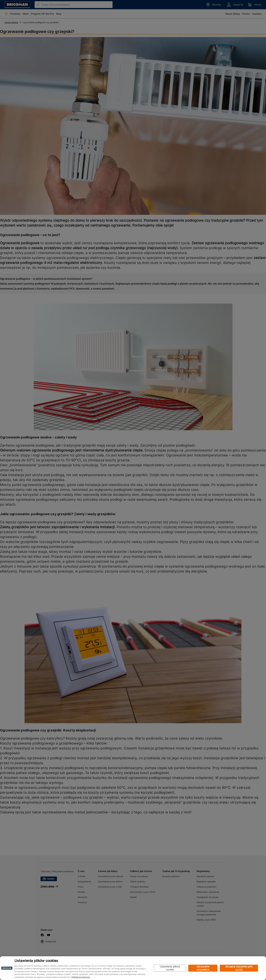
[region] (133, 968)
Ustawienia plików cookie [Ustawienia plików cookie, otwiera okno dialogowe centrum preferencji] (170, 968)
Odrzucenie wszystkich (203, 968)
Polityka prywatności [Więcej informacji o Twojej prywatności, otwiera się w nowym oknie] (81, 977)
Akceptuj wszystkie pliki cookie (239, 968)
